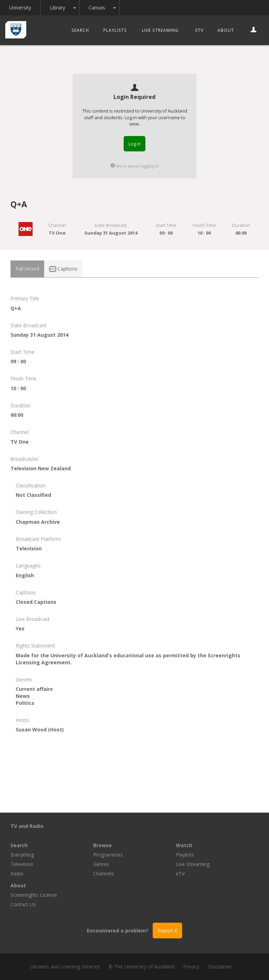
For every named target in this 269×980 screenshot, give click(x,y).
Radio (17, 874)
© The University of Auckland (142, 967)
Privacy (191, 967)
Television (22, 864)
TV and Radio (27, 826)
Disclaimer (220, 967)
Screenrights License (34, 895)
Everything (22, 855)
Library (57, 8)
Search (80, 30)
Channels (104, 874)
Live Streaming (160, 30)
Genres (101, 864)
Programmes (108, 855)
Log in (135, 144)
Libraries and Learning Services (65, 967)
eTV (199, 30)
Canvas (97, 8)
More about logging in (135, 166)
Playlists (115, 30)
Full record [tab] (27, 269)
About (226, 30)
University (20, 8)
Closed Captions (36, 602)
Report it (167, 931)
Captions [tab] (63, 269)
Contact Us (23, 904)
